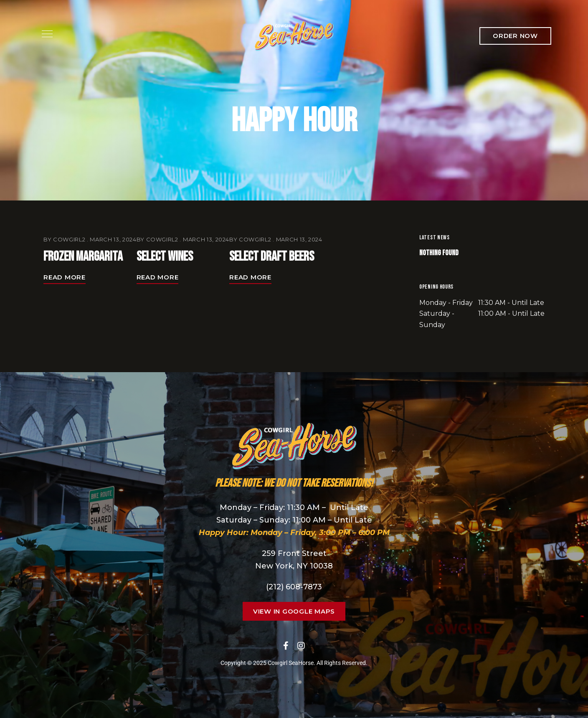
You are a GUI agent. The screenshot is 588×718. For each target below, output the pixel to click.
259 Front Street (294, 553)
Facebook (286, 646)
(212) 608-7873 (294, 587)
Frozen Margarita (83, 257)
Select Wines (165, 257)
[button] (515, 36)
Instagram (301, 646)
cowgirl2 (69, 239)
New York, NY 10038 (294, 566)
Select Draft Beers (272, 257)
